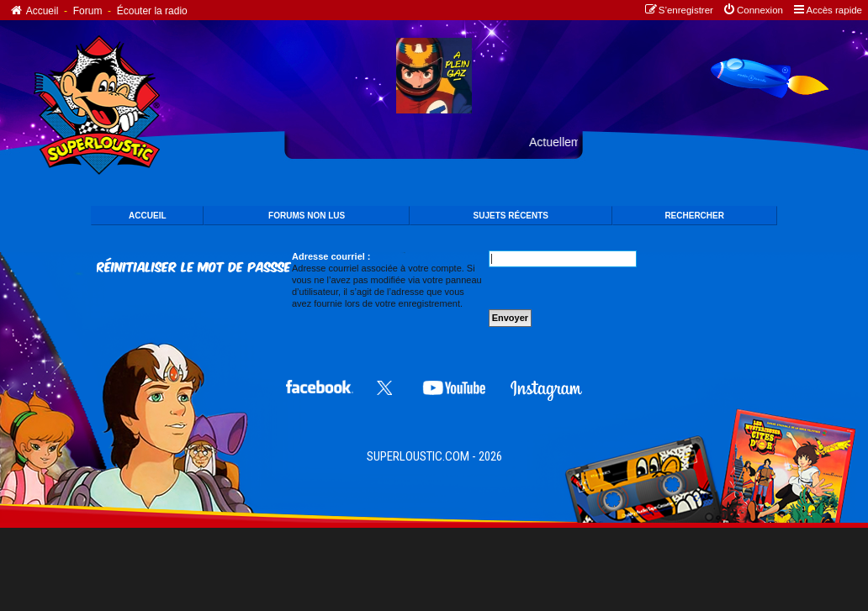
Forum (88, 11)
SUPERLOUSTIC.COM (418, 456)
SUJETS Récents (511, 216)
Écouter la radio (152, 11)
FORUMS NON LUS (307, 216)
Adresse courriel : (331, 256)
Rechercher (694, 216)
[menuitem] (752, 11)
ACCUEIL (147, 216)
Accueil (33, 11)
